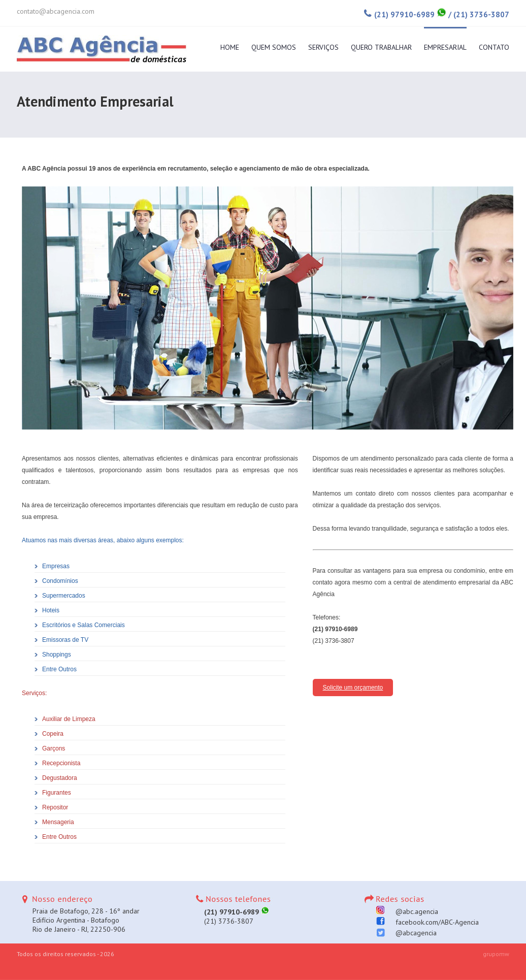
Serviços (323, 47)
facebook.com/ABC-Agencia (430, 922)
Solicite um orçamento (353, 688)
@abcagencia (409, 933)
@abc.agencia (410, 911)
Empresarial (445, 47)
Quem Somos (274, 47)
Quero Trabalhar (381, 47)
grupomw (496, 954)
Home (230, 47)
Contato (494, 47)
